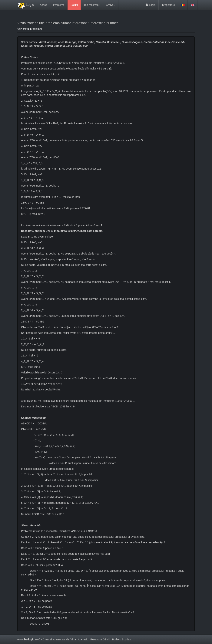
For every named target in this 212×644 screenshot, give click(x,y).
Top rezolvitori (92, 5)
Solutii (74, 5)
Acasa (43, 5)
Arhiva (111, 5)
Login (151, 5)
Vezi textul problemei (30, 29)
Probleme (59, 5)
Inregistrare (168, 5)
